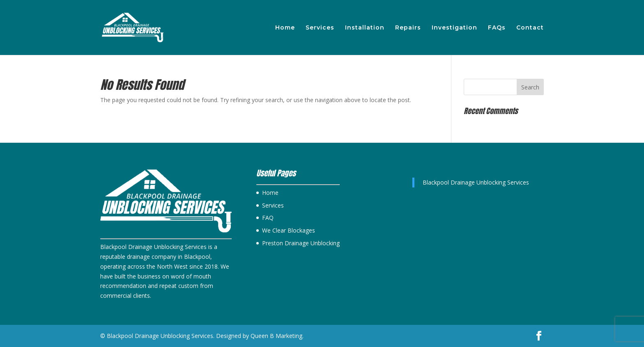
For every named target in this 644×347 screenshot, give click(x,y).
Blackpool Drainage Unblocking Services (476, 182)
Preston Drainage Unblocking (301, 243)
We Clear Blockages (289, 230)
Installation (365, 28)
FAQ (268, 218)
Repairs (408, 28)
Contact (530, 28)
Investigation (454, 28)
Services (320, 28)
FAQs (497, 28)
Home (285, 28)
